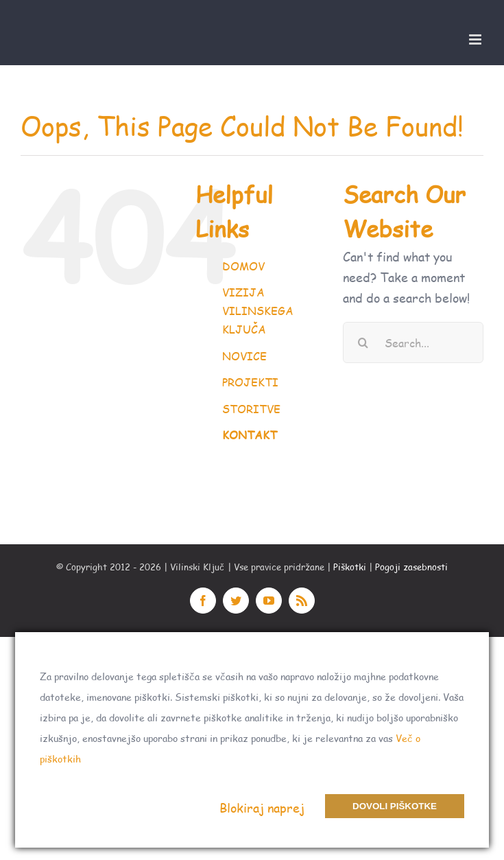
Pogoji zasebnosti (411, 567)
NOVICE (244, 356)
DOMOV (243, 266)
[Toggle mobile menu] (476, 39)
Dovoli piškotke (395, 806)
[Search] (363, 342)
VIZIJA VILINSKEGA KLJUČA (258, 311)
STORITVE (251, 409)
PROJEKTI (250, 382)
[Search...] (413, 342)
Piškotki (350, 567)
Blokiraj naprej (262, 808)
